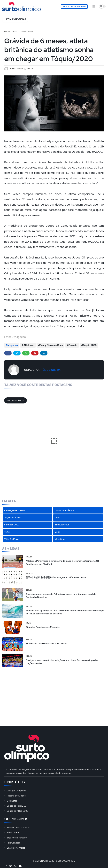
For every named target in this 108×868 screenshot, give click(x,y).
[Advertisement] (54, 693)
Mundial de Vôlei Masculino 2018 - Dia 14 (46, 643)
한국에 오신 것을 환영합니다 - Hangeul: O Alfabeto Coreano (56, 577)
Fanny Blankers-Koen (51, 345)
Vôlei (57, 532)
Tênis (7, 532)
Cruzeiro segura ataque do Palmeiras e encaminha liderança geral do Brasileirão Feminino (61, 596)
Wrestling (60, 539)
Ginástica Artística (64, 510)
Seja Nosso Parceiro (17, 838)
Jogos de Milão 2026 (17, 811)
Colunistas (12, 801)
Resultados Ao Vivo (74, 7)
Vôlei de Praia (11, 539)
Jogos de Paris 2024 (17, 806)
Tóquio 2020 (26, 32)
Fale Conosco (14, 843)
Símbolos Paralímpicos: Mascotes (43, 627)
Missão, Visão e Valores (18, 828)
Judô (58, 517)
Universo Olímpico (16, 848)
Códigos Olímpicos (16, 791)
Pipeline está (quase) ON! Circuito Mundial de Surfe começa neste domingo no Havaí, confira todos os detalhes (65, 612)
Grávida (73, 345)
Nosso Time (13, 833)
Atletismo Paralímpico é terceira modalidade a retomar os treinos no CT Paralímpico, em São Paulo (62, 563)
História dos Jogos (16, 796)
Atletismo (29, 345)
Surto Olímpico (66, 861)
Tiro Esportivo (62, 525)
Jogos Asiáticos (12, 517)
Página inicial (11, 32)
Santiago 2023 (12, 525)
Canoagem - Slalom (14, 510)
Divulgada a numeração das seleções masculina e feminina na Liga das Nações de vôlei (62, 662)
